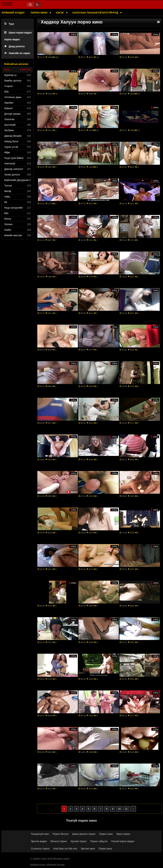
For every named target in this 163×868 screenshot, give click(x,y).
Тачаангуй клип (40, 834)
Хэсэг (60, 13)
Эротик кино (88, 849)
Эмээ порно (123, 834)
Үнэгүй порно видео (123, 841)
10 (119, 809)
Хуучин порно (79, 841)
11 (126, 809)
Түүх (9, 24)
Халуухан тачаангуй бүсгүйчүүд (96, 13)
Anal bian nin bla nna (65, 849)
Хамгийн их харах (17, 53)
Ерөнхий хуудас (13, 13)
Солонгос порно (40, 849)
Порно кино (40, 13)
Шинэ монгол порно (84, 834)
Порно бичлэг (61, 834)
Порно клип (106, 834)
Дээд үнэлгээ (14, 46)
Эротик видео (39, 841)
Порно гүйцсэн (99, 841)
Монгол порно (59, 841)
